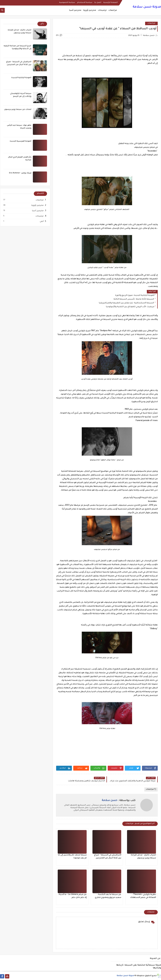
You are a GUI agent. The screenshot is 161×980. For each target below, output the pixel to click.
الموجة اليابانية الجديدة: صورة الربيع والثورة (135, 295)
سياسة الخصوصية (67, 3)
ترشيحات (102, 10)
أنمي (42, 222)
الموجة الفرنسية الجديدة (21, 141)
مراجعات (113, 10)
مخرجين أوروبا (90, 10)
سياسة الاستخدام (85, 3)
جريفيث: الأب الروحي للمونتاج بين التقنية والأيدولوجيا (130, 307)
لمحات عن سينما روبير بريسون (18, 110)
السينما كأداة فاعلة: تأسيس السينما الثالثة (134, 299)
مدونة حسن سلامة (147, 7)
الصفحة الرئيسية (110, 3)
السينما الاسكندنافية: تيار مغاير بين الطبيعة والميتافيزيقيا (127, 303)
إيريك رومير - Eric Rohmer (20, 173)
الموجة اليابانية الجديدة (21, 78)
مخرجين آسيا (75, 10)
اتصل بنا (98, 3)
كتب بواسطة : (119, 800)
